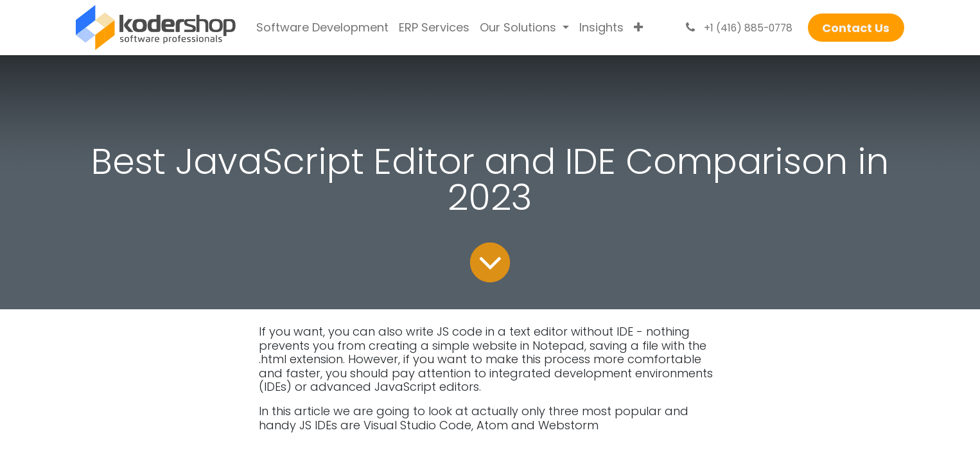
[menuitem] (322, 28)
